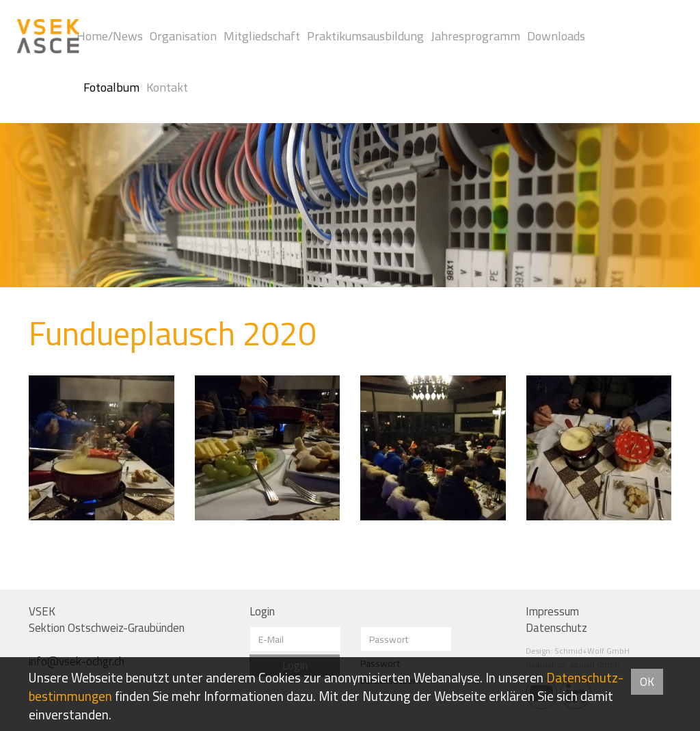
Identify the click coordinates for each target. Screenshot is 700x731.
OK (647, 682)
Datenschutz (556, 628)
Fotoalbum (111, 87)
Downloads (556, 36)
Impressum (552, 611)
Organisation (183, 36)
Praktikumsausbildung (365, 36)
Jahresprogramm (475, 36)
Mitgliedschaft (262, 36)
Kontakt (167, 87)
